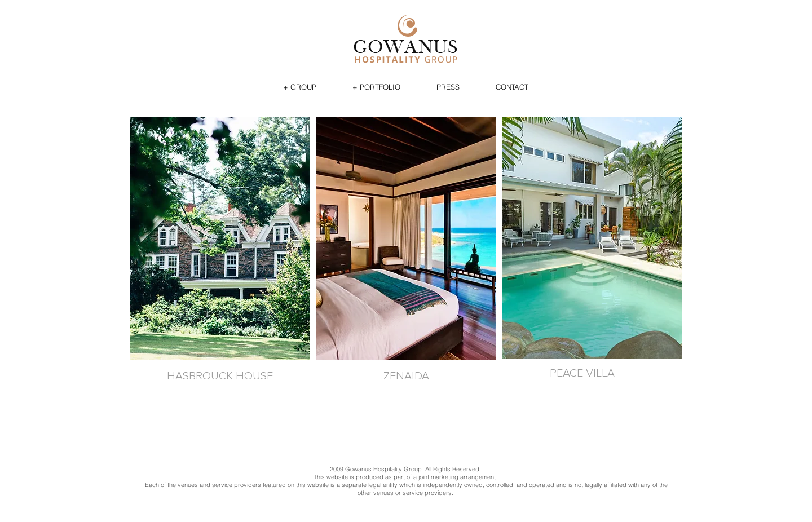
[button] (300, 87)
